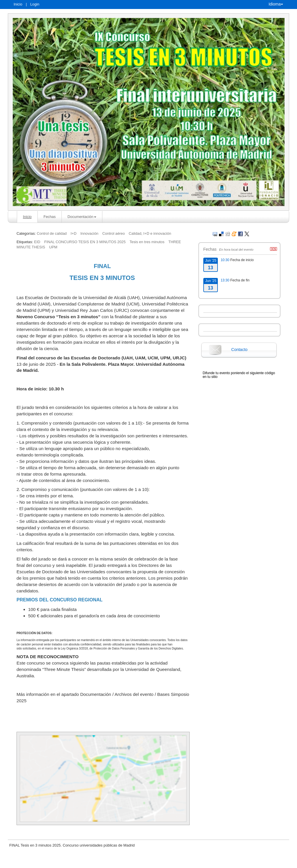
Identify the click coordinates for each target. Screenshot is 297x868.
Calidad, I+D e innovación (150, 233)
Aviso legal (88, 863)
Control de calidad (52, 233)
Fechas (50, 217)
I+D (73, 233)
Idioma (276, 4)
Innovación (89, 233)
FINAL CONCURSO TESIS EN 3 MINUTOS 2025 (85, 242)
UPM (53, 247)
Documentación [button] (82, 217)
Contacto (239, 350)
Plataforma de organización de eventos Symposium (152, 863)
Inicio (18, 4)
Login (35, 4)
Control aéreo (114, 233)
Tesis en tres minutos (147, 242)
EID (37, 242)
